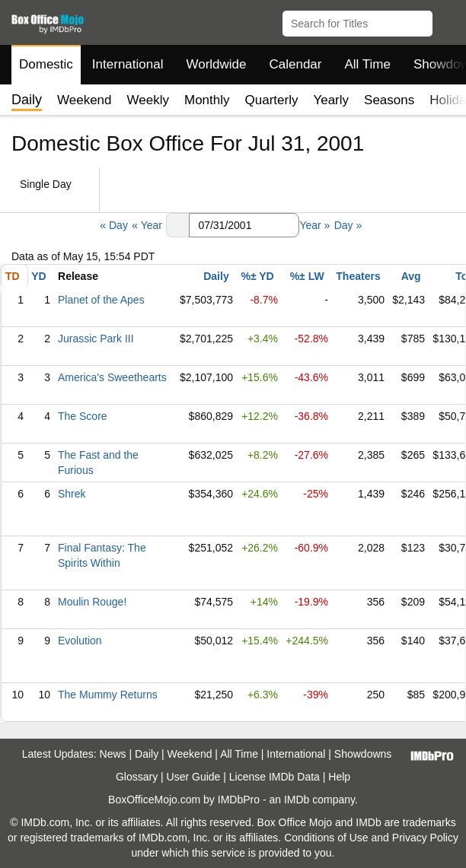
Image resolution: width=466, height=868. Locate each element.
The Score (83, 416)
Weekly (148, 100)
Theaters (358, 276)
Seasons (389, 100)
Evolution (80, 641)
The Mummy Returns (108, 695)
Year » (314, 225)
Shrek (72, 494)
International (128, 64)
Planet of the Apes (101, 300)
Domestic (46, 64)
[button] (447, 21)
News (113, 754)
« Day (114, 225)
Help (339, 777)
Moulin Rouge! (92, 602)
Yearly (331, 100)
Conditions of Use (326, 838)
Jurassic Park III (96, 339)
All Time (368, 64)
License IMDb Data (274, 777)
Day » (348, 225)
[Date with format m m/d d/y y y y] (244, 225)
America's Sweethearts (112, 377)
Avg (411, 276)
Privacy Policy (425, 838)
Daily (216, 276)
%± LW (307, 276)
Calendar (296, 64)
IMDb (297, 800)
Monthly (207, 100)
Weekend (85, 100)
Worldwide (216, 64)
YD (38, 276)
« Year (147, 225)
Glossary (137, 777)
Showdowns (363, 754)
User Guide (194, 777)
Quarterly (272, 100)
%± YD (257, 276)
